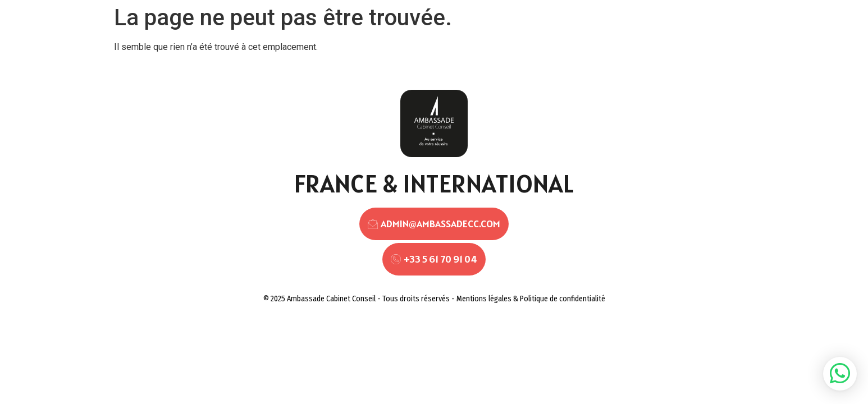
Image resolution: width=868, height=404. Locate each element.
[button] (840, 374)
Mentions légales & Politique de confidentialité (531, 299)
